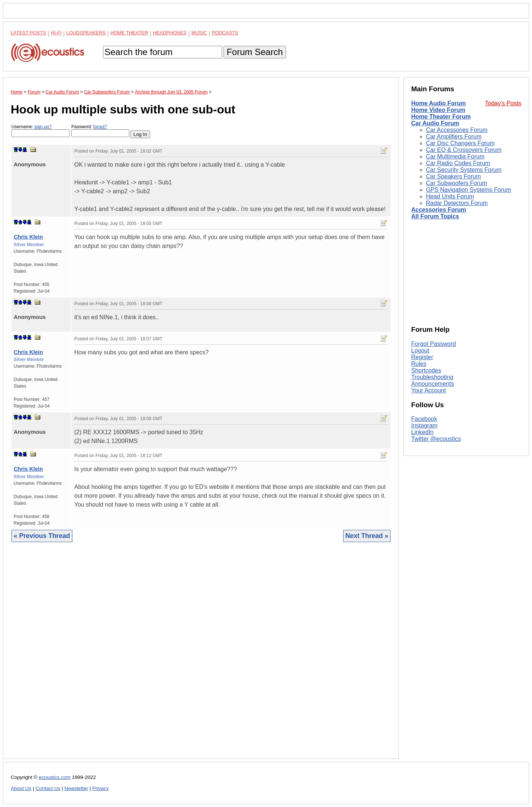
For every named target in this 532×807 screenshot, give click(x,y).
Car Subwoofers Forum (456, 183)
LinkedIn (422, 432)
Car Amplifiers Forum (454, 137)
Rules (419, 364)
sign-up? (43, 127)
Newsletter (76, 788)
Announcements (433, 384)
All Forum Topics (435, 216)
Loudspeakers (86, 33)
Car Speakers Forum (453, 176)
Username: (40, 131)
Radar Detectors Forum (457, 203)
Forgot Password (434, 344)
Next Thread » (367, 536)
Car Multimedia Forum (455, 156)
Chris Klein (28, 237)
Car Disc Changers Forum (460, 143)
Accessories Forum (439, 210)
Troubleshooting (432, 377)
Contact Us (48, 788)
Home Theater (129, 33)
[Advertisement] (201, 656)
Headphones (170, 33)
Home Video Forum (438, 110)
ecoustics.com (55, 777)
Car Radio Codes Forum (458, 163)
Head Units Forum (450, 196)
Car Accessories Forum (457, 130)
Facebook (424, 419)
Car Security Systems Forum (464, 170)
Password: (100, 131)
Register (422, 357)
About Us (21, 788)
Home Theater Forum (441, 117)
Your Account (429, 390)
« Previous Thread (42, 536)
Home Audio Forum (439, 103)
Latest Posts (28, 33)
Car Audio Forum (435, 123)
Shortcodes (426, 370)
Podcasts (225, 33)
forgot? (100, 127)
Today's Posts (503, 103)
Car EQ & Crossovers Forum (464, 150)
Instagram (424, 425)
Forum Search (255, 52)
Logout (420, 350)
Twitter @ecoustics (436, 439)
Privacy (101, 788)
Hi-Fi (56, 33)
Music (199, 33)
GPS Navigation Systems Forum (468, 190)
